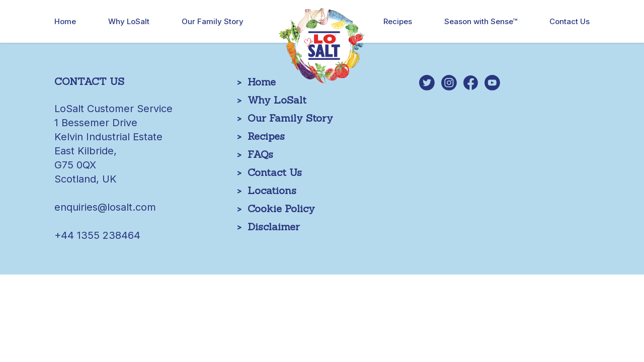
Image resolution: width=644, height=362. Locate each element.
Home (65, 21)
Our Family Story (213, 21)
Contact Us (570, 21)
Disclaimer (274, 227)
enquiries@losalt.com (105, 207)
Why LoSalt (129, 21)
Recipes (398, 21)
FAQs (260, 154)
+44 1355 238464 (97, 235)
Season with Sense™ (481, 21)
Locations (272, 190)
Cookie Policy (281, 208)
